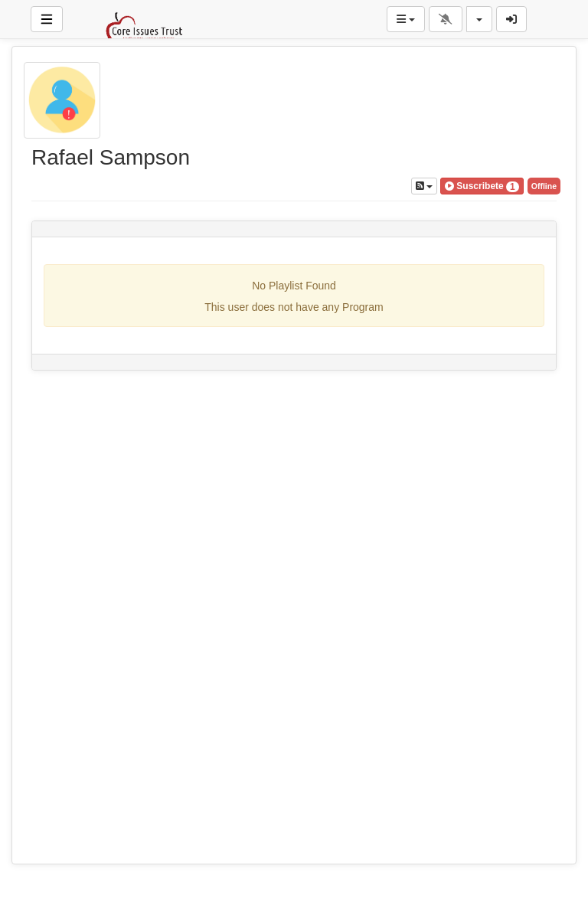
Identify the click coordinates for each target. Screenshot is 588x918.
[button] (482, 186)
